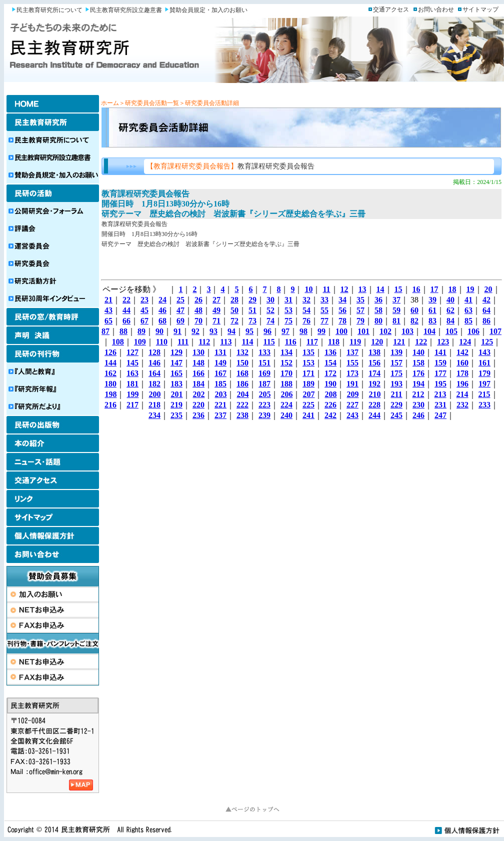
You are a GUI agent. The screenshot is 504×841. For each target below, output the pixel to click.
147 (176, 363)
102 (385, 331)
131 (220, 352)
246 (418, 415)
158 (418, 363)
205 (264, 394)
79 (360, 321)
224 (286, 405)
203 (220, 394)
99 (321, 331)
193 (396, 384)
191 (352, 384)
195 (440, 384)
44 (126, 310)
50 (234, 310)
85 (468, 321)
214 (462, 394)
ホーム (110, 103)
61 (432, 310)
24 (162, 300)
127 (132, 352)
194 (418, 384)
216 (110, 405)
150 (242, 363)
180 (110, 384)
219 (176, 405)
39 (432, 300)
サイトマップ (480, 9)
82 (414, 321)
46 (162, 310)
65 (108, 321)
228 (374, 405)
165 (176, 373)
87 (105, 331)
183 (176, 384)
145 (132, 363)
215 (484, 394)
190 (330, 384)
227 (352, 405)
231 (440, 405)
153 (308, 363)
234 (154, 415)
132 (242, 352)
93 (213, 331)
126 (110, 352)
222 (242, 405)
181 (132, 384)
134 (286, 352)
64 (486, 310)
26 (198, 300)
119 (355, 342)
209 (352, 394)
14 (380, 289)
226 (330, 405)
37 (396, 300)
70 (198, 321)
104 (429, 331)
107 (495, 331)
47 (180, 310)
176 (418, 373)
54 (306, 310)
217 (132, 405)
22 (126, 300)
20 (488, 289)
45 (144, 310)
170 (286, 373)
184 (198, 384)
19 (470, 289)
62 (450, 310)
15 (398, 289)
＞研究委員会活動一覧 (149, 103)
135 (308, 352)
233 (484, 405)
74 (270, 321)
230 (418, 405)
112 (204, 342)
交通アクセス (391, 9)
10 (308, 289)
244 (374, 415)
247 (440, 415)
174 (374, 373)
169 (264, 373)
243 (352, 415)
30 (270, 300)
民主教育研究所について (49, 10)
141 (440, 352)
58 (378, 310)
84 (450, 321)
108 (118, 342)
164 (154, 373)
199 (132, 394)
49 (216, 310)
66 (126, 321)
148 (198, 363)
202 (198, 394)
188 (286, 384)
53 (288, 310)
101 (363, 331)
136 (330, 352)
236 (198, 415)
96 (267, 331)
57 (360, 310)
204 (242, 394)
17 (434, 289)
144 (110, 363)
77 (324, 321)
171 (308, 373)
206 (286, 394)
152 (286, 363)
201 (176, 394)
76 (306, 321)
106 (473, 331)
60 (414, 310)
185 (220, 384)
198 (110, 394)
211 (396, 394)
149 (220, 363)
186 (242, 384)
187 (264, 384)
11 (326, 289)
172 (330, 373)
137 (352, 352)
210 (374, 394)
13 (362, 289)
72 (234, 321)
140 (418, 352)
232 (462, 405)
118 (334, 342)
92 (195, 331)
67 (144, 321)
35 (360, 300)
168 (242, 373)
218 (154, 405)
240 (286, 415)
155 (352, 363)
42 (486, 300)
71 (216, 321)
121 (399, 342)
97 (285, 331)
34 (342, 300)
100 (341, 331)
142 (462, 352)
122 (421, 342)
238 (242, 415)
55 (324, 310)
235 (176, 415)
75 (288, 321)
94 (231, 331)
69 (180, 321)
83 (432, 321)
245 (396, 415)
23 (144, 300)
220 (198, 405)
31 (288, 300)
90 (159, 331)
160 (462, 363)
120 (377, 342)
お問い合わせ (436, 9)
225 (308, 405)
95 (249, 331)
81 (396, 321)
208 (330, 394)
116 (291, 342)
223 (264, 405)
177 (440, 373)
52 (270, 310)
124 (465, 342)
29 (252, 300)
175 (396, 373)
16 (416, 289)
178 (462, 373)
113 (226, 342)
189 (308, 384)
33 (324, 300)
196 (462, 384)
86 (486, 321)
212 (418, 394)
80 (378, 321)
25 (180, 300)
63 (468, 310)
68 (162, 321)
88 (123, 331)
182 (154, 384)
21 (108, 300)
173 (352, 373)
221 (220, 405)
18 (452, 289)
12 (344, 289)
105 (451, 331)
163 (132, 373)
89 (141, 331)
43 (108, 310)
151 (264, 363)
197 (484, 384)
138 (374, 352)
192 (374, 384)
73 (252, 321)
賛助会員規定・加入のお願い (208, 10)
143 (484, 352)
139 (396, 352)
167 (220, 373)
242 (330, 415)
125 (487, 342)
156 (374, 363)
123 (443, 342)
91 (177, 331)
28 (234, 300)
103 (407, 331)
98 (303, 331)
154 (330, 363)
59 (396, 310)
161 (484, 363)
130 (198, 352)
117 (312, 342)
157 (396, 363)
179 (484, 373)
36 (378, 300)
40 (450, 300)
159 (440, 363)
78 (342, 321)
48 (198, 310)
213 (440, 394)
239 (264, 415)
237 (220, 415)
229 (396, 405)
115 (269, 342)
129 (176, 352)
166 (198, 373)
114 (247, 342)
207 (308, 394)
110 (162, 342)
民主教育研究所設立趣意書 (126, 10)
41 (468, 300)
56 (342, 310)
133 (264, 352)
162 (110, 373)
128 (154, 352)
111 (183, 342)
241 (308, 415)
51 (252, 310)
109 (140, 342)
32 (306, 300)
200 (154, 394)
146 (154, 363)
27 (216, 300)
